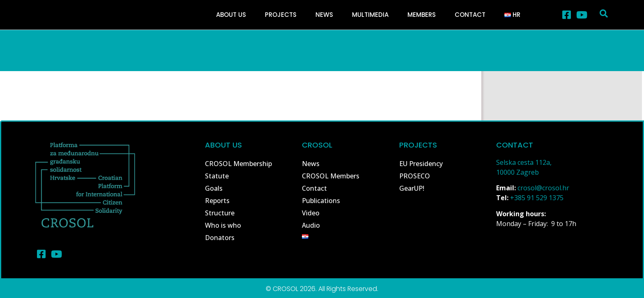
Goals (214, 188)
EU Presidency (421, 164)
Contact (470, 15)
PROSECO (415, 176)
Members (422, 15)
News (324, 15)
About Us (231, 15)
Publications (321, 201)
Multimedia (370, 15)
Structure (220, 213)
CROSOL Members (331, 176)
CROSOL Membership (238, 164)
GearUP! (412, 188)
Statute (217, 176)
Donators (220, 238)
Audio (311, 225)
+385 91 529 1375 (537, 198)
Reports (217, 201)
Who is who (223, 225)
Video (311, 213)
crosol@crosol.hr (543, 188)
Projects (281, 15)
